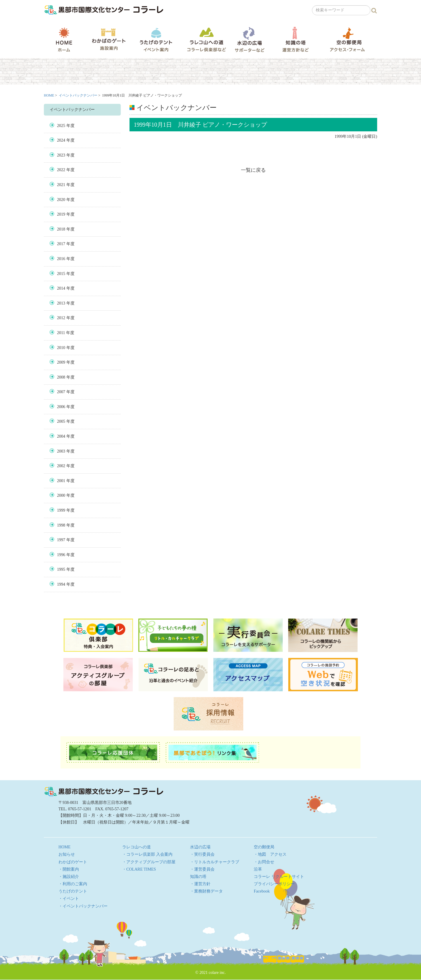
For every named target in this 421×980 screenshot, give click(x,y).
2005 (61, 421)
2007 (61, 392)
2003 (61, 451)
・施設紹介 (69, 877)
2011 (61, 333)
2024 (61, 140)
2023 (61, 155)
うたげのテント (156, 39)
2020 (61, 200)
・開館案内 (69, 869)
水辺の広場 (249, 39)
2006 (61, 407)
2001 (61, 481)
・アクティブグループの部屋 (149, 862)
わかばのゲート (109, 39)
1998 (61, 525)
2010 (61, 348)
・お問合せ (264, 862)
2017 (61, 244)
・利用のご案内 (73, 884)
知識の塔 (295, 39)
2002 (61, 466)
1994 (61, 584)
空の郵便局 (347, 39)
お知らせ (67, 854)
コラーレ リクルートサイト (279, 877)
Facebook (262, 891)
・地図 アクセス (270, 854)
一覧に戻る (253, 170)
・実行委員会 (202, 854)
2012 (61, 318)
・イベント (69, 899)
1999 (61, 510)
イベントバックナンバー (78, 95)
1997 (61, 540)
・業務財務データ (206, 891)
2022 (61, 170)
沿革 (258, 869)
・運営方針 (200, 884)
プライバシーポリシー (274, 884)
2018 (61, 229)
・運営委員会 (202, 869)
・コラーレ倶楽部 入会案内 (147, 854)
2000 (61, 495)
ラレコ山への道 (207, 39)
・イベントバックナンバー (83, 906)
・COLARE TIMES (139, 869)
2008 (61, 377)
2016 (61, 259)
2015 (61, 274)
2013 (61, 303)
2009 (61, 362)
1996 (61, 555)
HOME (64, 39)
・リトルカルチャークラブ (215, 862)
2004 (61, 436)
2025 (61, 126)
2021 (61, 185)
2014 (61, 288)
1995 (61, 569)
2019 (61, 214)
